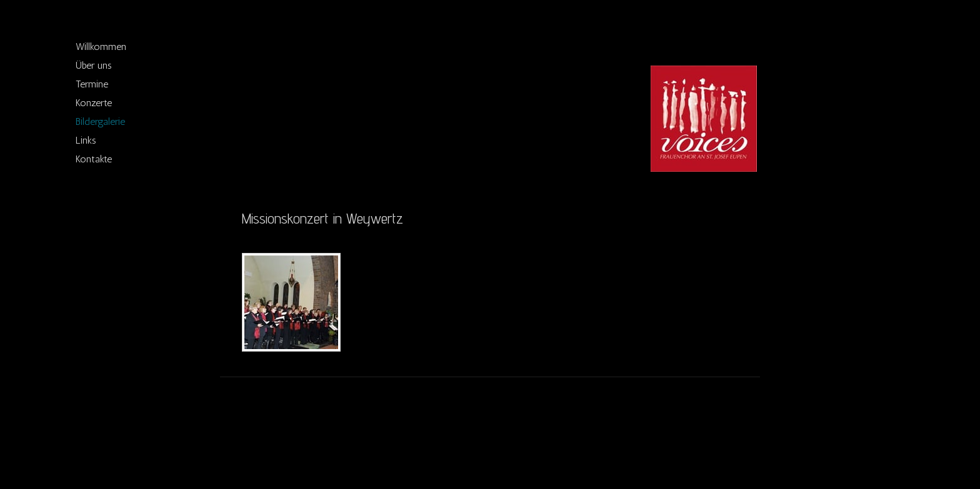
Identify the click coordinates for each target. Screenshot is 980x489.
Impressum (258, 440)
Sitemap (345, 440)
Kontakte (94, 159)
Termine (92, 84)
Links (86, 140)
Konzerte (94, 103)
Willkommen (101, 47)
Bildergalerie (100, 121)
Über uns (94, 65)
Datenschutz (304, 440)
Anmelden (723, 452)
